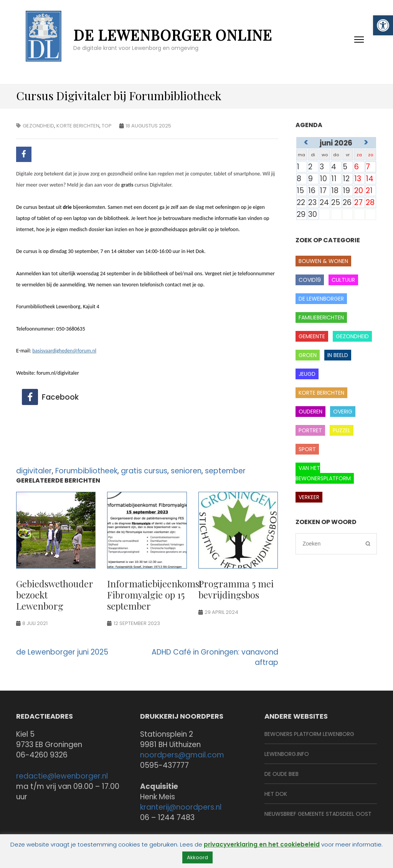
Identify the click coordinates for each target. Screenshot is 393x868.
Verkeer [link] (309, 497)
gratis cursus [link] (144, 471)
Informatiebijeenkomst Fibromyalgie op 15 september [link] (155, 595)
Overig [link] (343, 412)
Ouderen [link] (310, 412)
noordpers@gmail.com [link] (182, 755)
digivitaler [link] (34, 471)
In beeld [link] (338, 355)
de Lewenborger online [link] (173, 35)
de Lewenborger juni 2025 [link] (62, 652)
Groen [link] (308, 355)
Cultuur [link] (343, 280)
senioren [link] (186, 471)
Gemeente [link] (312, 336)
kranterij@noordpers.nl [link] (181, 807)
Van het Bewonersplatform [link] (323, 473)
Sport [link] (307, 449)
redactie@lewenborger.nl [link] (62, 776)
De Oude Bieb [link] (282, 774)
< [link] (306, 142)
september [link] (225, 471)
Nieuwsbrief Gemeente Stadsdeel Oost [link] (318, 814)
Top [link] (107, 126)
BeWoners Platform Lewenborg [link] (309, 734)
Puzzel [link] (342, 430)
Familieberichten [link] (321, 317)
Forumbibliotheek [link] (86, 471)
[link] (383, 25)
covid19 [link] (310, 280)
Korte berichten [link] (78, 126)
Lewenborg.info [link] (287, 754)
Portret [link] (310, 430)
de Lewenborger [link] (321, 299)
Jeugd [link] (307, 374)
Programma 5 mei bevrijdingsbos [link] (236, 589)
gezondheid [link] (38, 126)
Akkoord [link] (197, 857)
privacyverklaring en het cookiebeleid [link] (262, 844)
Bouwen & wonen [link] (323, 261)
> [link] (366, 142)
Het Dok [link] (276, 794)
